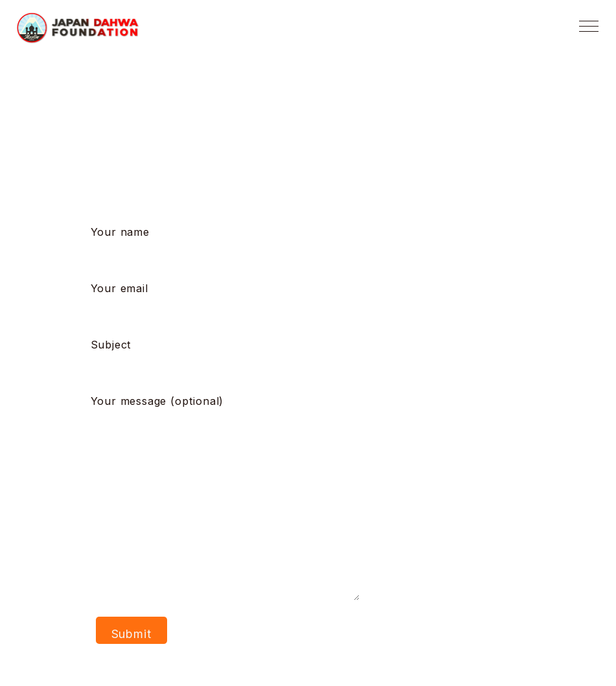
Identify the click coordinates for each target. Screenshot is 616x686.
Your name (232, 244)
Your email (232, 300)
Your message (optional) (225, 499)
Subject (232, 356)
